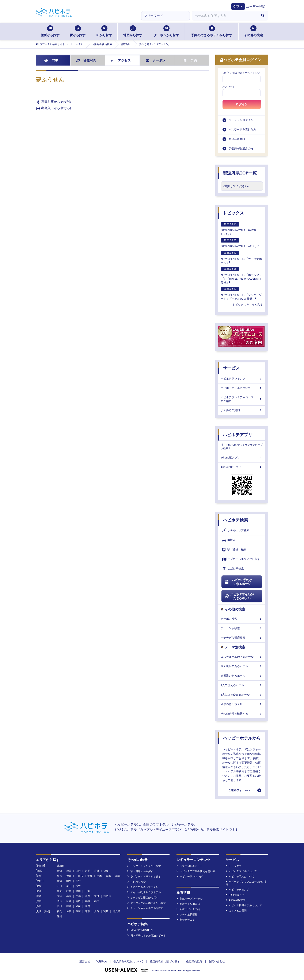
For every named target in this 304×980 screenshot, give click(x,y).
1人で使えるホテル (242, 685)
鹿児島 (117, 911)
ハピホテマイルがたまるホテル (239, 596)
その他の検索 (253, 31)
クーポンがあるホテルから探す (147, 903)
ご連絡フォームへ (239, 790)
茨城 (109, 876)
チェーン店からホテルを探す (145, 908)
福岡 (60, 911)
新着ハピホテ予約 (188, 909)
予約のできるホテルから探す (212, 31)
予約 (190, 60)
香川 (60, 906)
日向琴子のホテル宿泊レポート (147, 936)
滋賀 (87, 896)
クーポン (155, 60)
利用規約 (102, 961)
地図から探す (133, 31)
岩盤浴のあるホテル (242, 676)
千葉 (90, 876)
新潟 (60, 881)
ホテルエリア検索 (236, 531)
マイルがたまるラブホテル (144, 892)
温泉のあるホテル (242, 704)
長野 (78, 881)
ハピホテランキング (242, 379)
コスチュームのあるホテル (242, 657)
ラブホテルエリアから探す (241, 559)
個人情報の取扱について (128, 961)
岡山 (60, 901)
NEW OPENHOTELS (140, 930)
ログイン (242, 104)
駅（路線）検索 (234, 550)
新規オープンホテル (189, 899)
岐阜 (69, 891)
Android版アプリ (242, 467)
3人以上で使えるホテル (242, 695)
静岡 (78, 891)
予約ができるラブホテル (143, 887)
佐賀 (69, 911)
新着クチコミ (186, 920)
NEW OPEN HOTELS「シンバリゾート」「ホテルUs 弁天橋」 (241, 294)
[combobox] (225, 16)
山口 (97, 901)
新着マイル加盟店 (188, 904)
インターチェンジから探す (144, 866)
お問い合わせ (217, 961)
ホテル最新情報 (187, 914)
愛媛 (78, 906)
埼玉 (81, 876)
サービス (231, 368)
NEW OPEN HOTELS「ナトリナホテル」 (241, 257)
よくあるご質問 (242, 410)
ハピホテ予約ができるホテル (238, 582)
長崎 (78, 911)
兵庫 (69, 896)
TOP (51, 60)
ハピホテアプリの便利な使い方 (196, 871)
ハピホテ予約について (240, 877)
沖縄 (60, 916)
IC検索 (229, 540)
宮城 (97, 871)
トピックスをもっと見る (248, 305)
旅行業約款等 (194, 961)
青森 (60, 871)
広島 (69, 901)
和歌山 (107, 896)
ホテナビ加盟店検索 (242, 638)
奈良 (97, 896)
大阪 (60, 896)
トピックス (233, 213)
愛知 (60, 891)
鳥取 (78, 901)
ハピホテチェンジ (237, 890)
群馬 (118, 876)
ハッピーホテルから (242, 738)
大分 (97, 911)
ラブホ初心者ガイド (189, 866)
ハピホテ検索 (235, 520)
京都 (78, 896)
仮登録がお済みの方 (241, 148)
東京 (60, 876)
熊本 (87, 911)
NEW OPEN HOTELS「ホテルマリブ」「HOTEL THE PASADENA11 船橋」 (241, 275)
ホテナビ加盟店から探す (143, 898)
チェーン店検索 (242, 628)
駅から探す (78, 31)
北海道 (61, 866)
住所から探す (50, 31)
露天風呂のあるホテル (242, 666)
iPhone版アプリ (242, 458)
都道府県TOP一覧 (240, 173)
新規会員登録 (237, 139)
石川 (60, 886)
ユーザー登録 (256, 7)
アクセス (121, 60)
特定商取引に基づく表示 (165, 961)
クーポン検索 (242, 619)
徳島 (69, 906)
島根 (87, 901)
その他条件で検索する (242, 714)
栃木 (99, 876)
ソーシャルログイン (241, 120)
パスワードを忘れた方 (242, 129)
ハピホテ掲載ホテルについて (244, 905)
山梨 (69, 881)
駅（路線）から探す (140, 871)
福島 (106, 871)
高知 (87, 906)
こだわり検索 (233, 569)
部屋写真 (86, 60)
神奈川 (70, 876)
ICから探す (104, 31)
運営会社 (85, 961)
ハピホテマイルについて (242, 388)
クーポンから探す (166, 31)
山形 (78, 871)
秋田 (69, 871)
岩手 (87, 871)
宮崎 (106, 911)
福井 (78, 886)
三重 (87, 891)
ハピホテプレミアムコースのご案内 (242, 399)
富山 (69, 886)
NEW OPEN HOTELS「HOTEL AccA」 (239, 229)
